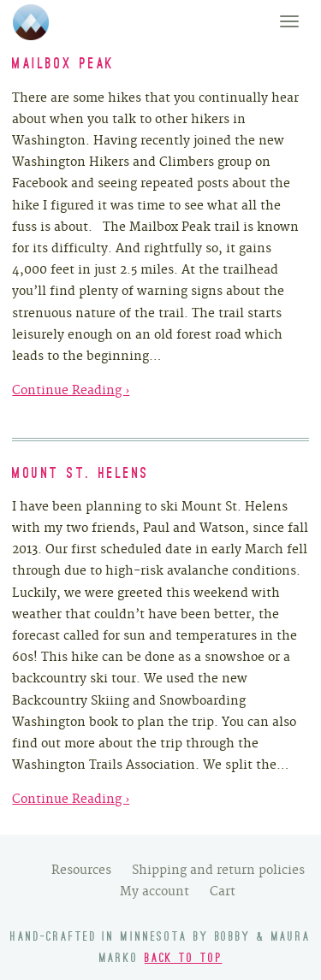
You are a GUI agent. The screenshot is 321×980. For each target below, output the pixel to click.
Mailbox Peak (63, 65)
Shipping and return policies (218, 870)
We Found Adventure (31, 22)
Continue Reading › (71, 390)
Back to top (184, 959)
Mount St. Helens (80, 474)
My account (155, 891)
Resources (81, 870)
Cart (223, 891)
